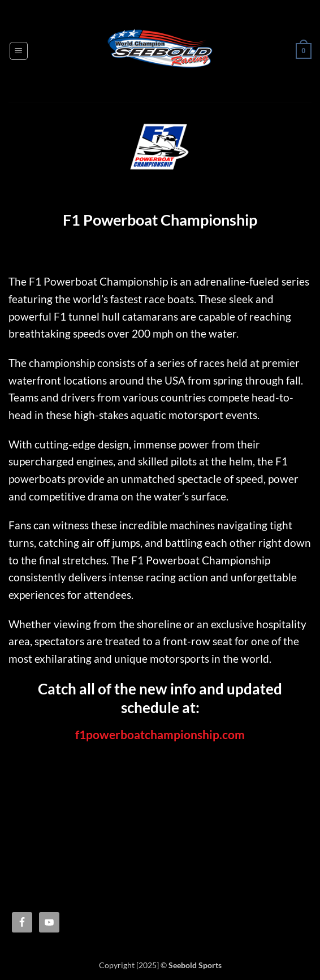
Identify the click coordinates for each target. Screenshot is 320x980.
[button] (19, 51)
